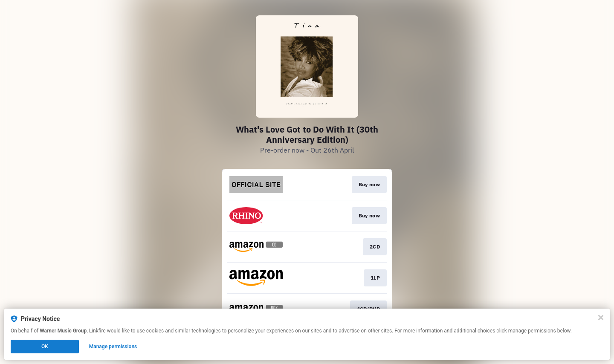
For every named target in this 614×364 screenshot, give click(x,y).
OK (45, 347)
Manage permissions (113, 347)
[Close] (601, 318)
